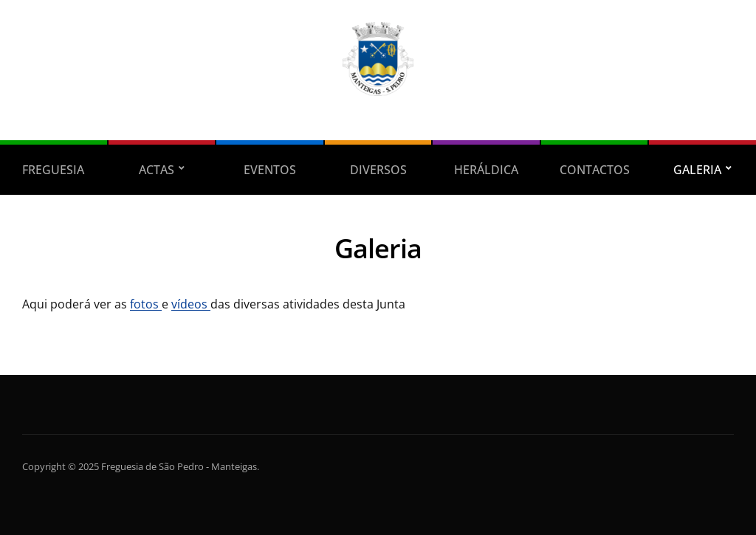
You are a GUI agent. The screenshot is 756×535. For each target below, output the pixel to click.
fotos (146, 304)
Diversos (378, 170)
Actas (157, 170)
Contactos (595, 170)
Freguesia (53, 170)
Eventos (270, 170)
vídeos (191, 304)
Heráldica (486, 170)
